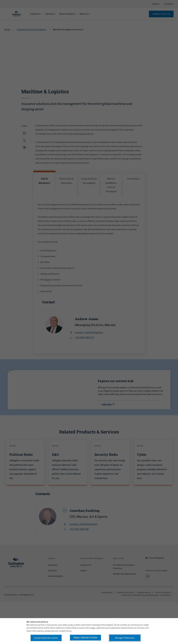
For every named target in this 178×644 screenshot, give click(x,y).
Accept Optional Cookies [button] (46, 638)
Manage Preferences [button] (125, 638)
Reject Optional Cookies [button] (86, 638)
